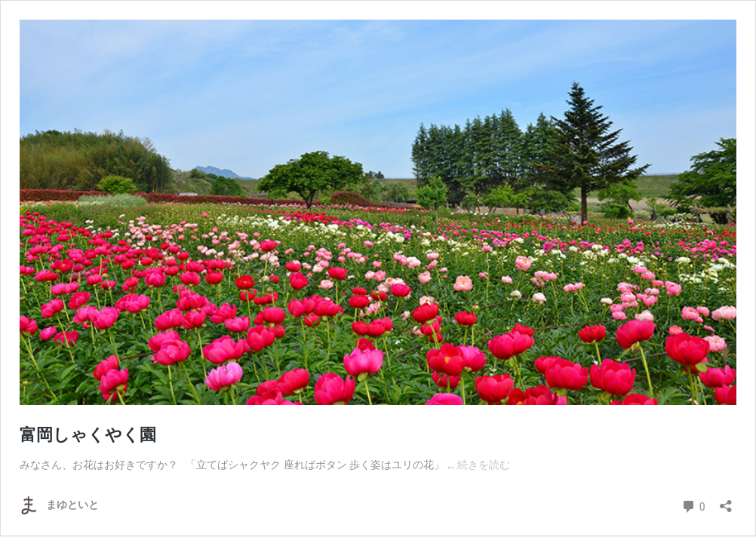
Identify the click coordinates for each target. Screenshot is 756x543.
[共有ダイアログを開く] (726, 501)
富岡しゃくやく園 (88, 435)
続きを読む (484, 465)
